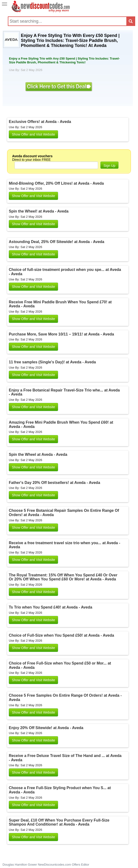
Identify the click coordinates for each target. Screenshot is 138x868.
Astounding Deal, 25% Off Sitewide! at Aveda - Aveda (57, 242)
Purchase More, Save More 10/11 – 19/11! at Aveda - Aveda (61, 334)
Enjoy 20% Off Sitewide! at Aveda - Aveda (46, 728)
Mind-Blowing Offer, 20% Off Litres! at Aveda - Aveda (56, 183)
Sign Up (109, 166)
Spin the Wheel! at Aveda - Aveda (39, 211)
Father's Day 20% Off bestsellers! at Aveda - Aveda (54, 483)
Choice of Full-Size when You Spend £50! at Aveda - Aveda (61, 635)
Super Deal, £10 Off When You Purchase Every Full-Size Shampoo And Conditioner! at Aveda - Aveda (59, 822)
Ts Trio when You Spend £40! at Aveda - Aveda (51, 607)
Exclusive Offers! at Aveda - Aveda (40, 122)
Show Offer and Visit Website (33, 134)
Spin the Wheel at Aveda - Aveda (38, 454)
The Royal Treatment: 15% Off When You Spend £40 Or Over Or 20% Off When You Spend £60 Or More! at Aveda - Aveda (63, 577)
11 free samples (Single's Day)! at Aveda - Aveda (52, 362)
